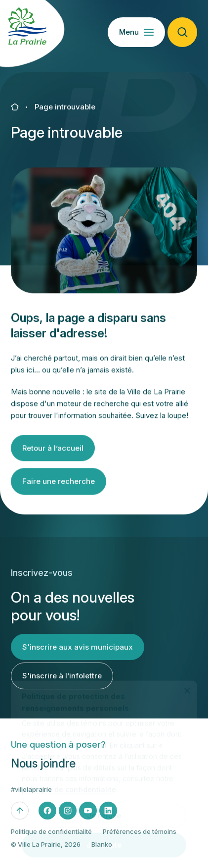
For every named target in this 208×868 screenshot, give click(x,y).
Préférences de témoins (140, 836)
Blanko (102, 850)
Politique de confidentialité (51, 836)
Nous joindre (43, 769)
